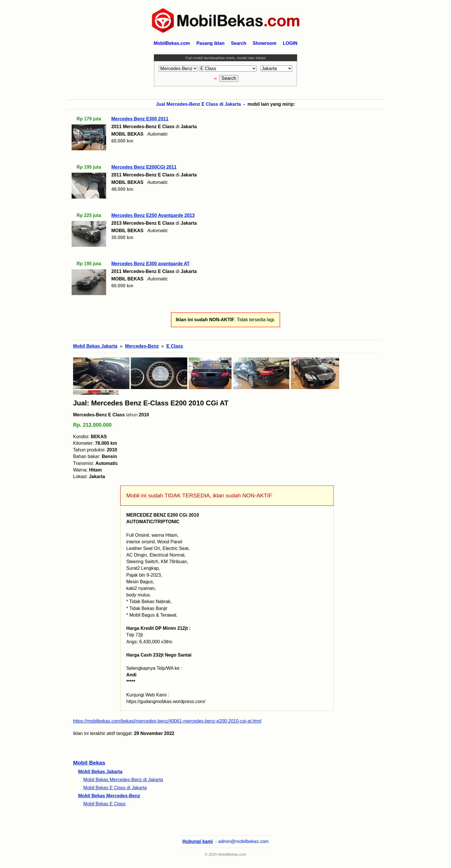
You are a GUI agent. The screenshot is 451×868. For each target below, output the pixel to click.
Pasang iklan (211, 43)
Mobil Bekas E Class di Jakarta (115, 788)
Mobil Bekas (89, 763)
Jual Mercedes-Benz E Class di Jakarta (198, 104)
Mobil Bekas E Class (105, 804)
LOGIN (290, 43)
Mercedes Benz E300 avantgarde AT (150, 264)
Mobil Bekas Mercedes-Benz (109, 796)
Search (239, 43)
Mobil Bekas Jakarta (100, 772)
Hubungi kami (198, 841)
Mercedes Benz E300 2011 (140, 119)
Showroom (264, 43)
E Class (175, 346)
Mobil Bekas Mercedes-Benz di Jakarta (123, 780)
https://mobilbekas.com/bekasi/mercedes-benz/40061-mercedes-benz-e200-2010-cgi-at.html (167, 721)
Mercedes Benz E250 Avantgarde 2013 (153, 215)
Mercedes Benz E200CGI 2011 (144, 167)
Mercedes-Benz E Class (99, 415)
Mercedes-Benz (142, 346)
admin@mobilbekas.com (243, 841)
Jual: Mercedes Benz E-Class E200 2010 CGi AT (151, 403)
